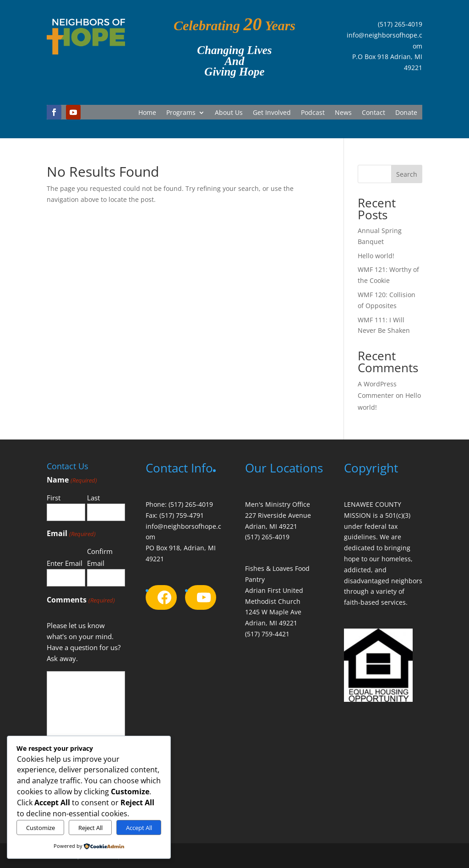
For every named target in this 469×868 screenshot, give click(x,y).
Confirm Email (100, 557)
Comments (81, 600)
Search (407, 174)
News (343, 113)
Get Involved (272, 113)
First (54, 498)
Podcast (313, 113)
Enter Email (65, 563)
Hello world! (376, 256)
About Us (229, 113)
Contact (374, 113)
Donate (406, 113)
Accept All (139, 828)
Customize (41, 828)
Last (93, 498)
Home (147, 113)
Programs (181, 113)
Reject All (90, 828)
